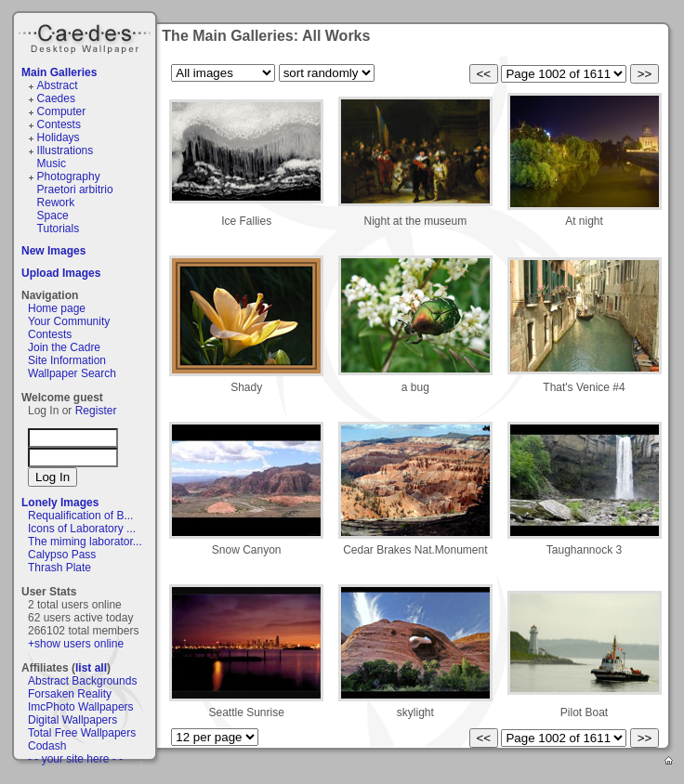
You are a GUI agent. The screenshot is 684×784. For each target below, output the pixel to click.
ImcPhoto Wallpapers (81, 707)
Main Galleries (59, 72)
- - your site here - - (75, 759)
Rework (56, 203)
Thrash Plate (59, 568)
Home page (57, 308)
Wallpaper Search (72, 373)
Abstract (58, 85)
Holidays (59, 137)
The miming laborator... (85, 542)
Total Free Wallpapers (82, 733)
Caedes (86, 36)
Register (96, 411)
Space (53, 216)
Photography (69, 176)
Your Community (69, 321)
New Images (53, 251)
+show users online (76, 644)
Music (52, 163)
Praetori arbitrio (75, 189)
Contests (59, 124)
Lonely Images (60, 503)
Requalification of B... (80, 516)
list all (91, 668)
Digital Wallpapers (72, 720)
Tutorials (59, 229)
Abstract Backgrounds (82, 681)
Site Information (67, 360)
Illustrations (66, 150)
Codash (47, 746)
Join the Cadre (64, 347)
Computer (62, 111)
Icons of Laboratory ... (82, 529)
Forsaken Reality (70, 694)
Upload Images (61, 273)
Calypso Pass (62, 555)
